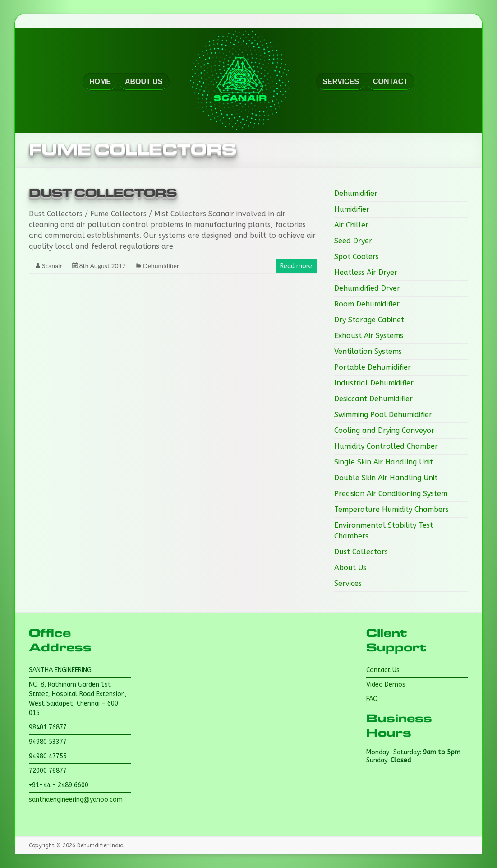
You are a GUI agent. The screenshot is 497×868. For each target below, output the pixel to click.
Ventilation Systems (368, 351)
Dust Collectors (103, 193)
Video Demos (386, 685)
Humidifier (352, 209)
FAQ (372, 699)
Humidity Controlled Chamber (386, 446)
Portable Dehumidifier (373, 367)
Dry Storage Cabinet (369, 320)
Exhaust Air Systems (369, 336)
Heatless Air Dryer (366, 272)
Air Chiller (351, 225)
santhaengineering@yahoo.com (76, 800)
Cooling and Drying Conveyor (384, 430)
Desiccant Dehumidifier (373, 399)
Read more (296, 266)
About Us (350, 568)
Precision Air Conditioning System (391, 494)
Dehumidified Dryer (367, 288)
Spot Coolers (357, 257)
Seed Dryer (353, 241)
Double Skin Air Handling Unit (386, 478)
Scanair (52, 266)
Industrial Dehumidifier (374, 383)
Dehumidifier (161, 266)
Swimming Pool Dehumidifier (383, 415)
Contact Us (383, 670)
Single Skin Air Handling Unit (384, 462)
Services (348, 583)
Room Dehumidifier (367, 304)
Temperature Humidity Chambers (391, 509)
